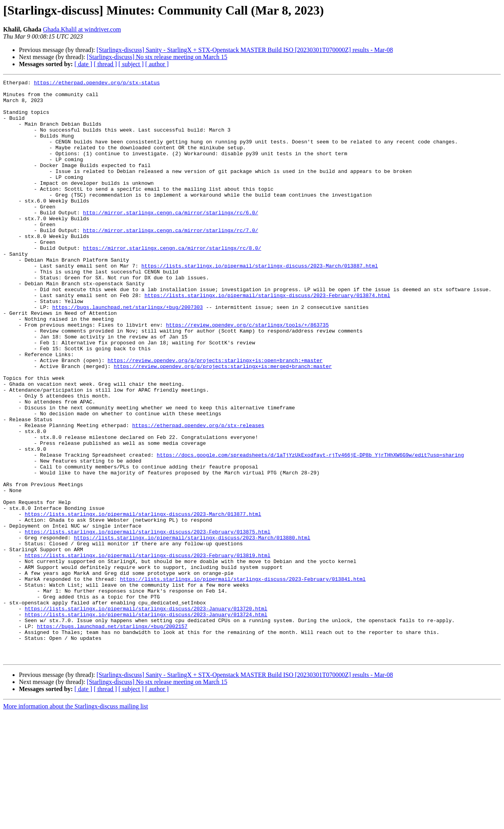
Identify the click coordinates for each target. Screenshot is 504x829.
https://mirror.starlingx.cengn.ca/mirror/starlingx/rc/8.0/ (172, 282)
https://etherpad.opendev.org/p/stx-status (97, 84)
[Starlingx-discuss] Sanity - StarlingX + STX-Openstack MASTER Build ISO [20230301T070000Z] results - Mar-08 (245, 50)
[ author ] (157, 64)
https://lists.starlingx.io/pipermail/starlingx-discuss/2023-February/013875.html (148, 623)
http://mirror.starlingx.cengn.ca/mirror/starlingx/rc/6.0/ (171, 240)
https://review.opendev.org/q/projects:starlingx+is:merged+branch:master (223, 424)
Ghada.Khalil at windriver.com (82, 29)
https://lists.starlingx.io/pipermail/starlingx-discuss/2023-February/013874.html (267, 339)
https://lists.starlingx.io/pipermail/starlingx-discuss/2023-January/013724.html (146, 722)
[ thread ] (105, 64)
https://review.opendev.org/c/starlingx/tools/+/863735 (247, 374)
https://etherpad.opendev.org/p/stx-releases (198, 495)
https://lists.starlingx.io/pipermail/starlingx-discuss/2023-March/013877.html (143, 601)
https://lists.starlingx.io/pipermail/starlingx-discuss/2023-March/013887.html (260, 303)
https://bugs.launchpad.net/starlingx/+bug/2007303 (128, 353)
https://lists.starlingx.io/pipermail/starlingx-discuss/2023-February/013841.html (243, 679)
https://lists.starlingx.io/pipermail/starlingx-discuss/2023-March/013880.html (192, 630)
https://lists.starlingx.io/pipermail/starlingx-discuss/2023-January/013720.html (146, 715)
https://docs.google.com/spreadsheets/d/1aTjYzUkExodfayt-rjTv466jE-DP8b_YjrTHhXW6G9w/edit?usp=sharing (310, 530)
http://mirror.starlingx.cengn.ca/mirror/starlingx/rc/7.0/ (171, 261)
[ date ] (83, 64)
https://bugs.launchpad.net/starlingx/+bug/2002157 (112, 736)
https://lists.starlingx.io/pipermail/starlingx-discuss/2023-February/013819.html (148, 651)
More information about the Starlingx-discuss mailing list (76, 822)
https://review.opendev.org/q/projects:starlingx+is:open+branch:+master (215, 417)
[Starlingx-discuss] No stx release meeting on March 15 (157, 57)
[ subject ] (131, 64)
